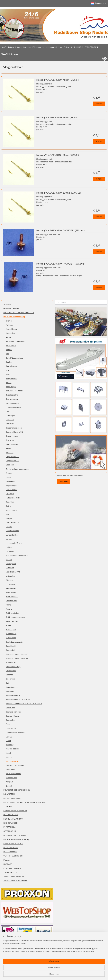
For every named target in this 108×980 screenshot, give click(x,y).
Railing (8, 605)
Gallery (66, 47)
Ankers (8, 337)
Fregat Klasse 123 (13, 461)
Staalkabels (10, 691)
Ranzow (9, 609)
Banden (9, 362)
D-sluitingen (10, 416)
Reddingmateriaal (12, 613)
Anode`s (9, 350)
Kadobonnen (51, 47)
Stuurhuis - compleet (13, 712)
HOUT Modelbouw (10, 852)
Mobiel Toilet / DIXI (13, 572)
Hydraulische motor (13, 498)
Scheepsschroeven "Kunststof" (17, 658)
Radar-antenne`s (12, 597)
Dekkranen (10, 420)
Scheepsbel (10, 650)
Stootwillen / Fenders (14, 695)
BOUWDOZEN (9, 794)
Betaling (11, 47)
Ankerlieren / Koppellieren (15, 342)
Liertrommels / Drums (14, 543)
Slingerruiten (10, 679)
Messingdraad (11, 564)
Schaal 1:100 (11, 646)
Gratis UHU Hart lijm (11, 309)
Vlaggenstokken (12, 761)
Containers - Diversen (14, 407)
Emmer (9, 449)
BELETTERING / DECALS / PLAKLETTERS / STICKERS (25, 802)
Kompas (9, 518)
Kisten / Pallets (11, 510)
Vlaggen (9, 757)
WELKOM (7, 304)
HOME (4, 47)
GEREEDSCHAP (10, 831)
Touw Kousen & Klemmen (15, 733)
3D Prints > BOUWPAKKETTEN (16, 881)
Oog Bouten (10, 584)
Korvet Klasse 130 (13, 523)
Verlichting (10, 745)
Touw (8, 724)
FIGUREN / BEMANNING (13, 819)
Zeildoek (9, 786)
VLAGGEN (8, 807)
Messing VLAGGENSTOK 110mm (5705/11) (59, 193)
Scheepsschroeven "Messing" (17, 654)
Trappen (9, 737)
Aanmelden (64, 481)
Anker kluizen (11, 346)
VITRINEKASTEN (10, 872)
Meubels (9, 560)
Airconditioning (11, 329)
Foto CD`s (10, 453)
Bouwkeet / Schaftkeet (14, 391)
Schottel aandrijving (13, 667)
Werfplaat (9, 782)
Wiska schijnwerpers (13, 774)
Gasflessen (10, 465)
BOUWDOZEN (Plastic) (12, 798)
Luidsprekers (11, 551)
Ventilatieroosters (12, 749)
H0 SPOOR (8, 864)
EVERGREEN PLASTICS (13, 844)
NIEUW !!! (5, 54)
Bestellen (99, 104)
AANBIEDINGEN (91, 47)
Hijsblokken (10, 494)
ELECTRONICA (9, 827)
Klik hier (42, 958)
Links (60, 47)
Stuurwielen (10, 720)
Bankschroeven (12, 366)
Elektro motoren (12, 444)
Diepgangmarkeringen (14, 428)
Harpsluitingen (11, 485)
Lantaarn (9, 539)
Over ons (28, 47)
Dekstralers (10, 424)
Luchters (9, 547)
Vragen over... (39, 47)
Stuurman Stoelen (13, 716)
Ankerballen (10, 333)
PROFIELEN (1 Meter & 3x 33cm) (16, 840)
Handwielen (10, 481)
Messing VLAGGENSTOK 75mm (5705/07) (58, 118)
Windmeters (10, 769)
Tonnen (9, 741)
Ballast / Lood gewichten (15, 358)
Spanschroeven (12, 687)
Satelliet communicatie (14, 642)
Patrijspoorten (11, 588)
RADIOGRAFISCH (11, 823)
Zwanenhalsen (11, 778)
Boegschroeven (12, 379)
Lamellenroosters (12, 531)
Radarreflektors (12, 601)
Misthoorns (10, 568)
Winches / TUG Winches (15, 765)
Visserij (8, 753)
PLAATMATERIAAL (11, 848)
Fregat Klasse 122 (13, 457)
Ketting (8, 506)
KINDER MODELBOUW (13, 868)
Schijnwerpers (11, 662)
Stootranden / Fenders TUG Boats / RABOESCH (24, 704)
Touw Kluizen (11, 728)
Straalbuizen (10, 708)
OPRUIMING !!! (77, 47)
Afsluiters (9, 325)
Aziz (7, 354)
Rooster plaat (11, 630)
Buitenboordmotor (12, 403)
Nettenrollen (10, 576)
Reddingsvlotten (12, 621)
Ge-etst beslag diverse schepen (18, 469)
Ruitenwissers (11, 638)
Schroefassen (11, 671)
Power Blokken (11, 593)
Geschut (9, 473)
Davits (8, 411)
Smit (7, 683)
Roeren (9, 626)
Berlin (8, 370)
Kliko (8, 514)
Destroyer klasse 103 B (14, 432)
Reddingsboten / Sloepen (15, 617)
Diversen (9, 321)
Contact (19, 47)
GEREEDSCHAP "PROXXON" (15, 835)
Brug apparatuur (12, 399)
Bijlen (8, 374)
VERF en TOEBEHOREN (13, 856)
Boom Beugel (11, 387)
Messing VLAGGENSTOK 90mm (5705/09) (58, 155)
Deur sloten (10, 440)
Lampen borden (12, 535)
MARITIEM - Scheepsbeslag (14, 317)
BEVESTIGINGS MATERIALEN (15, 811)
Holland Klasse (11, 490)
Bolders (9, 383)
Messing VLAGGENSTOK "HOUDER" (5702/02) (61, 264)
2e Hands (14, 54)
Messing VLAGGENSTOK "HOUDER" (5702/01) (61, 230)
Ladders (9, 527)
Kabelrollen (10, 502)
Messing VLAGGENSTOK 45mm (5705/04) (58, 80)
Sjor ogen (9, 675)
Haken (8, 477)
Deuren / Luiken (12, 436)
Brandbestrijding (12, 395)
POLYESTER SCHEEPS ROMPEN (17, 790)
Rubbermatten (11, 634)
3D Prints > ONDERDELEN (14, 877)
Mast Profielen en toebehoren (17, 556)
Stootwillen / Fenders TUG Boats (18, 700)
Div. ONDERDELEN (11, 815)
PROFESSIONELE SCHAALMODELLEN (19, 313)
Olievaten (9, 580)
